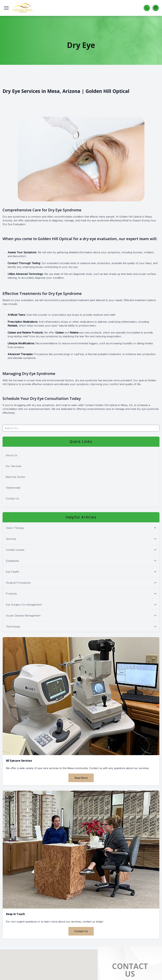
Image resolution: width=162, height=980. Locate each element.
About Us (11, 455)
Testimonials (13, 488)
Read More (81, 778)
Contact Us (12, 498)
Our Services (14, 466)
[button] (6, 8)
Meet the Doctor (16, 477)
